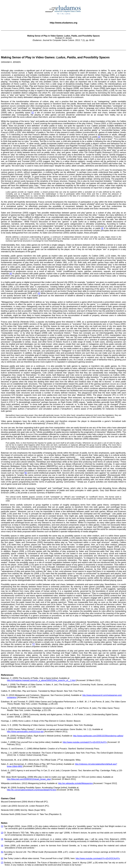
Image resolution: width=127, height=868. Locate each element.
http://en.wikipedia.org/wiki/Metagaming (75, 783)
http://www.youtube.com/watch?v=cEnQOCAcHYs (85, 742)
